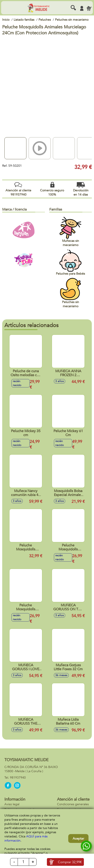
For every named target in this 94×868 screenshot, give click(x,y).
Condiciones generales (73, 804)
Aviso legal (12, 804)
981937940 (18, 778)
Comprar (70, 862)
